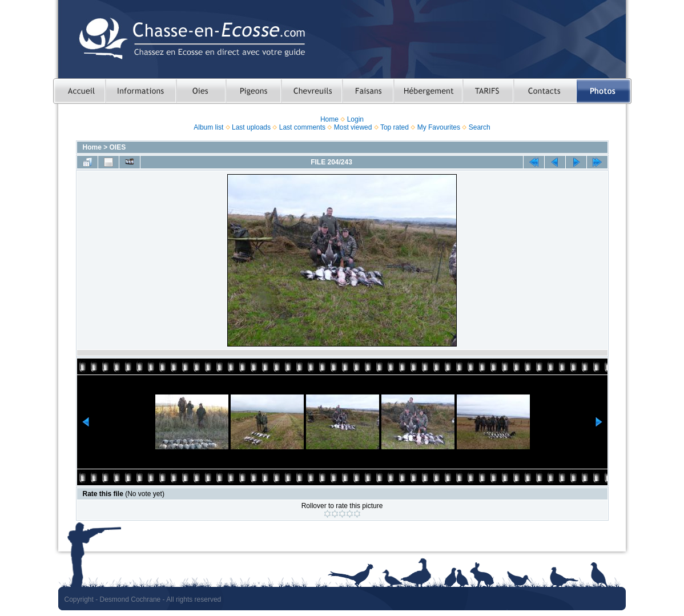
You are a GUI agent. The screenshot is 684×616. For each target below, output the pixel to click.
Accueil (79, 91)
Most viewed (353, 127)
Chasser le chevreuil (311, 91)
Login (355, 119)
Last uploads (251, 127)
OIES (118, 147)
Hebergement (428, 91)
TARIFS (488, 91)
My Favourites (439, 127)
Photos (604, 91)
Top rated (395, 127)
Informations (140, 91)
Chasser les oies (201, 91)
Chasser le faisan (368, 91)
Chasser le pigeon (253, 91)
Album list (208, 127)
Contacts (545, 91)
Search (480, 127)
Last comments (302, 127)
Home (329, 119)
